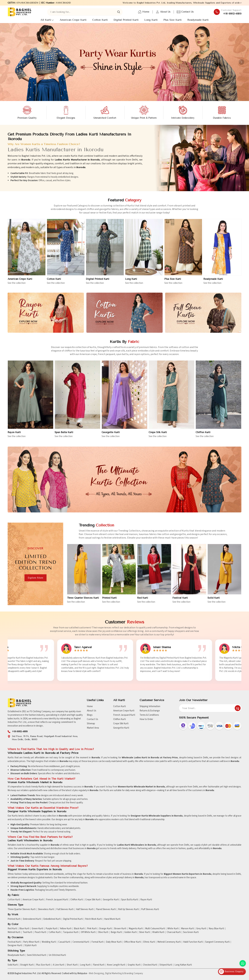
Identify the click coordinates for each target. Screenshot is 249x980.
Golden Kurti (131, 932)
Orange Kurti (105, 929)
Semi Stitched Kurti (37, 955)
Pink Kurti (92, 929)
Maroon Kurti (187, 929)
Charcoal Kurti (174, 932)
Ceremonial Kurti (81, 942)
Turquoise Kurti (71, 932)
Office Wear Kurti (132, 942)
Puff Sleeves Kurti (150, 909)
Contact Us (185, 12)
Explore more (33, 578)
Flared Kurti (99, 965)
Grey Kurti (201, 929)
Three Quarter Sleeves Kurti (83, 601)
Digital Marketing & (114, 973)
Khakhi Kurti (158, 932)
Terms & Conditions (149, 715)
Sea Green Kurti (191, 932)
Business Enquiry (231, 972)
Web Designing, (97, 973)
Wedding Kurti (49, 942)
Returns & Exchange (150, 711)
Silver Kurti (145, 932)
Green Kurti (37, 929)
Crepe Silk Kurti (158, 435)
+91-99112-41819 (232, 14)
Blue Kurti (24, 929)
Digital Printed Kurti (126, 20)
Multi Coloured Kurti (155, 929)
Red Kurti (143, 601)
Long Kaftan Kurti (183, 965)
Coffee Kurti (55, 932)
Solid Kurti (214, 601)
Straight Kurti (27, 965)
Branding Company (134, 973)
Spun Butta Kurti (64, 435)
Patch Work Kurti (93, 919)
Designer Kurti (15, 945)
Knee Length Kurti (116, 965)
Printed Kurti (109, 601)
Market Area (93, 728)
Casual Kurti (64, 942)
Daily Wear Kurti (114, 942)
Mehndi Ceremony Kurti (169, 942)
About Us (163, 12)
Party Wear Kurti (31, 942)
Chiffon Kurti (203, 435)
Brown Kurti (120, 929)
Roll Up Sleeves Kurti (128, 909)
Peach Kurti (40, 932)
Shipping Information (150, 706)
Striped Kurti (166, 965)
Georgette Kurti (111, 435)
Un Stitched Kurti (57, 955)
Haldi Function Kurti (193, 942)
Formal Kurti (98, 942)
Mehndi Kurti (14, 932)
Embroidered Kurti (32, 919)
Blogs (90, 715)
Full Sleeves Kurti (65, 909)
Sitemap (91, 724)
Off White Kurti (88, 932)
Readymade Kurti (198, 20)
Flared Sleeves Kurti (106, 909)
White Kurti (173, 929)
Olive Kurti (103, 932)
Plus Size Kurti (172, 20)
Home (144, 12)
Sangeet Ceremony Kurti (217, 942)
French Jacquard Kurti (124, 715)
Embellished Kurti (52, 919)
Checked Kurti (150, 965)
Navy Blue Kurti (216, 929)
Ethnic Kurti (149, 942)
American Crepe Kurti (73, 20)
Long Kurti (151, 20)
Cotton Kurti (100, 20)
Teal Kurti (27, 932)
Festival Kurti (180, 601)
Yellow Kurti (66, 929)
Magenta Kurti (136, 929)
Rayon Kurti (14, 435)
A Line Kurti (59, 965)
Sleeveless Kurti (46, 909)
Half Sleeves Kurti (85, 909)
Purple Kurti (52, 929)
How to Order (146, 719)
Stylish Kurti (30, 945)
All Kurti (47, 20)
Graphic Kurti (134, 965)
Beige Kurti (116, 932)
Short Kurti (72, 965)
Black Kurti (79, 929)
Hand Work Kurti (112, 919)
